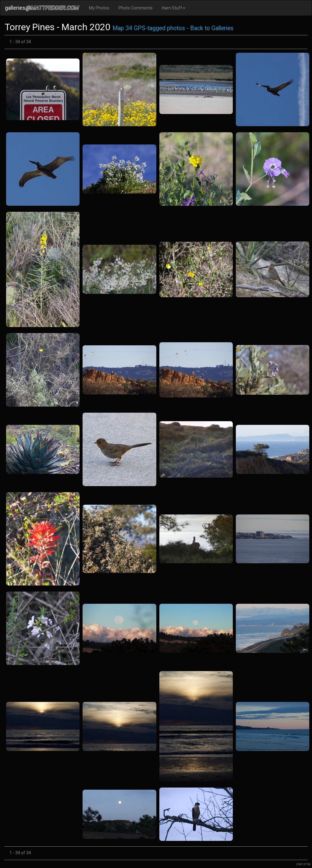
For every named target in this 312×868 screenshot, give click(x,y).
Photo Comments (136, 8)
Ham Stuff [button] (174, 8)
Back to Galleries (212, 28)
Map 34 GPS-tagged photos (149, 28)
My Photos (99, 8)
